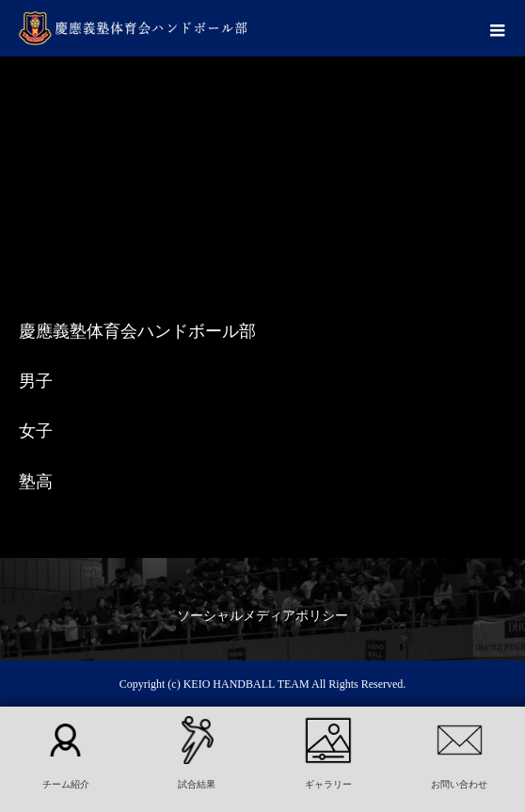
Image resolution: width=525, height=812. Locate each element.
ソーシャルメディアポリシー (262, 616)
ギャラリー (328, 784)
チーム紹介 (66, 784)
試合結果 (197, 784)
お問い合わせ (459, 784)
